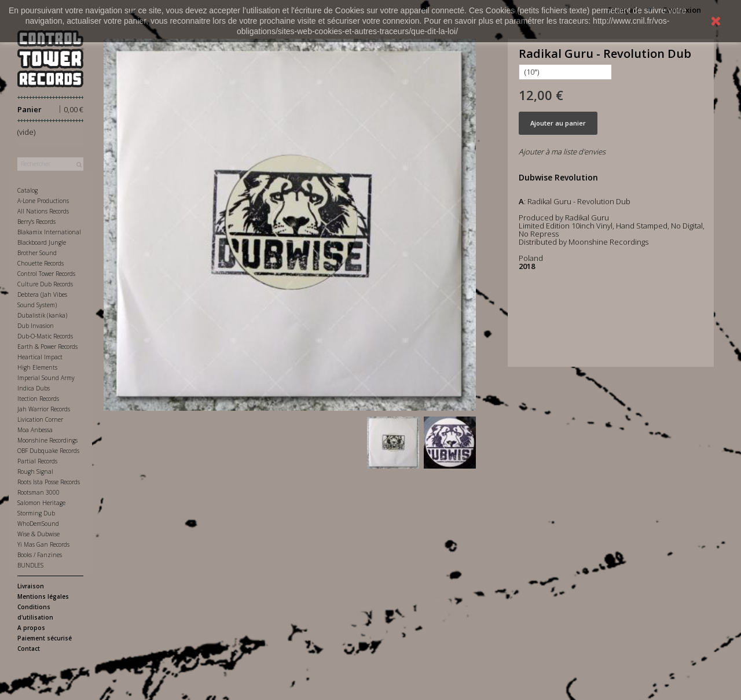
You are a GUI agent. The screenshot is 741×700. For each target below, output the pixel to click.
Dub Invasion (36, 326)
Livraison (31, 586)
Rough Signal (35, 471)
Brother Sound (37, 253)
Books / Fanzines (40, 555)
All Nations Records (43, 211)
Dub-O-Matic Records (45, 336)
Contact (29, 649)
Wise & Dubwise (38, 534)
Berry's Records (36, 222)
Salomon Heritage (41, 503)
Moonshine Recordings (47, 440)
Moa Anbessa (35, 430)
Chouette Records (41, 263)
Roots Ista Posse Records (49, 482)
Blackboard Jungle (42, 242)
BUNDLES (30, 565)
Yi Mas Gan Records (43, 544)
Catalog (27, 190)
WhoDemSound (38, 524)
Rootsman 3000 (38, 492)
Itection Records (38, 399)
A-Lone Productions (43, 201)
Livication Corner (40, 419)
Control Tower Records (46, 274)
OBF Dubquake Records (48, 451)
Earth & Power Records (47, 347)
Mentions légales (43, 596)
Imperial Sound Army (46, 378)
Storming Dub (36, 513)
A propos (31, 628)
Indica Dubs (34, 388)
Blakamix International (49, 232)
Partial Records (37, 461)
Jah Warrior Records (44, 409)
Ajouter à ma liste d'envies (562, 152)
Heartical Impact (40, 357)
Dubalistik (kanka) (42, 315)
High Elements (37, 367)
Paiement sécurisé (45, 638)
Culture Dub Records (45, 284)
